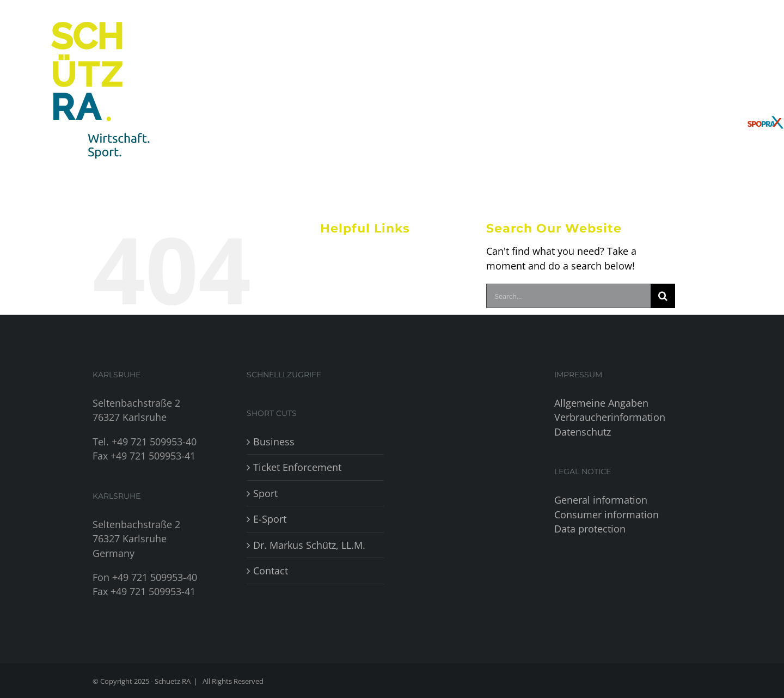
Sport (265, 493)
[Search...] (568, 296)
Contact (271, 571)
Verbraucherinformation (610, 417)
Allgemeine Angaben (601, 403)
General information (601, 500)
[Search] (663, 296)
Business (274, 442)
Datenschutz (583, 432)
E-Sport (270, 519)
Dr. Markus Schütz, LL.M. (309, 545)
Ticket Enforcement (297, 467)
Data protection (590, 529)
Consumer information (607, 515)
